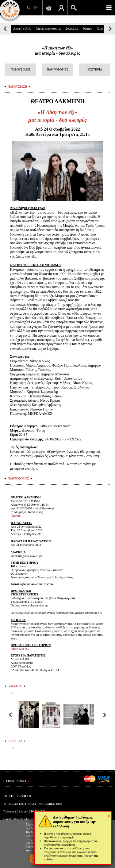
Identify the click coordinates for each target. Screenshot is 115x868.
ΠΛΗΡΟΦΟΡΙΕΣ (58, 69)
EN (35, 7)
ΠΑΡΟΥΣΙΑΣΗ (20, 69)
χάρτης (16, 516)
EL (29, 7)
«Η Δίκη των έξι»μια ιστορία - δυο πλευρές (57, 51)
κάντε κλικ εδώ (20, 649)
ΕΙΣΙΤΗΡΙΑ (95, 69)
